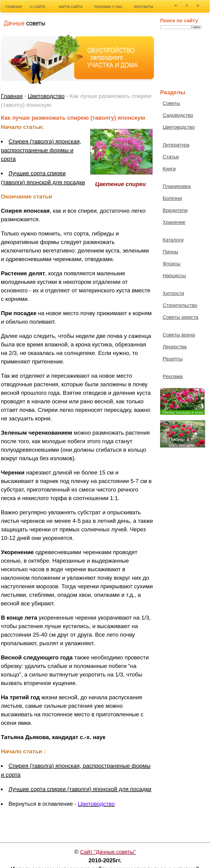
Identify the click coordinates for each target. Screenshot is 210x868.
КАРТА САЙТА (71, 7)
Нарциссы (174, 276)
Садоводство (178, 115)
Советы (171, 103)
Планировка (177, 186)
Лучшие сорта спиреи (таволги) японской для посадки (80, 789)
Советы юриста (180, 317)
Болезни (172, 198)
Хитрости (173, 293)
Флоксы (171, 264)
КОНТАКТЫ (144, 7)
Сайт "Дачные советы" (108, 852)
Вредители (175, 210)
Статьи (171, 157)
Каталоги (173, 240)
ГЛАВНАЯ (14, 7)
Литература (176, 145)
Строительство (180, 305)
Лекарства (175, 347)
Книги (169, 169)
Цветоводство (46, 96)
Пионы (170, 252)
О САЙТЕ (38, 7)
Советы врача (179, 335)
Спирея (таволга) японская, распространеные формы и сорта (41, 150)
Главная (12, 96)
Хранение (174, 222)
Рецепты (173, 359)
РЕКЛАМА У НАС (108, 7)
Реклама (173, 376)
